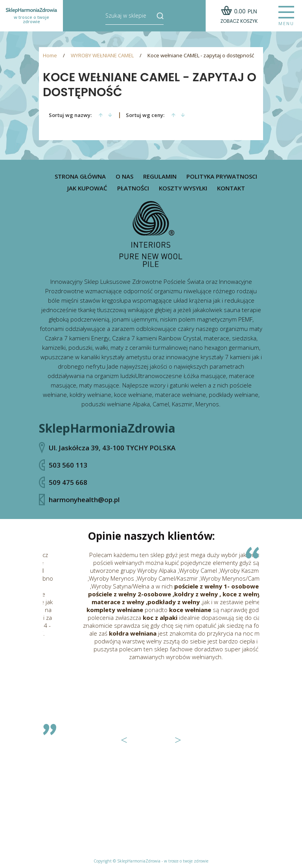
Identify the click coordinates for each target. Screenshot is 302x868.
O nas (124, 176)
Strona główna (80, 176)
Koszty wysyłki (183, 188)
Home (50, 56)
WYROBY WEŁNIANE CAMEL (102, 56)
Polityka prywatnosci (222, 176)
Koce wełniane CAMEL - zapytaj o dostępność (201, 56)
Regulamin (160, 176)
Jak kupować (87, 188)
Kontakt (231, 188)
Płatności (133, 188)
